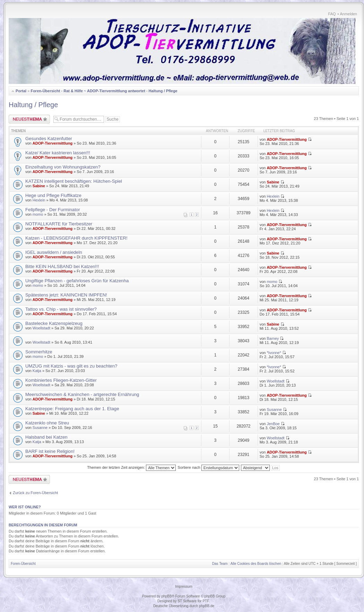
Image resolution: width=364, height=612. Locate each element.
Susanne (274, 410)
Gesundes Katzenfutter (49, 139)
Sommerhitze (39, 352)
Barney (273, 338)
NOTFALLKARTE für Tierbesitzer (59, 224)
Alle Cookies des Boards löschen (256, 564)
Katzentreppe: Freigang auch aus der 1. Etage (72, 409)
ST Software (187, 601)
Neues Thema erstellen (29, 119)
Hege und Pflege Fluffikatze (53, 195)
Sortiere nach (208, 467)
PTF (206, 601)
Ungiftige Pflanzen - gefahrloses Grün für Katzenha (77, 281)
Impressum (184, 587)
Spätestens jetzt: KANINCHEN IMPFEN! (66, 295)
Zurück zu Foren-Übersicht (35, 493)
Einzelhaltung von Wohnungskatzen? (63, 167)
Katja (37, 371)
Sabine (39, 186)
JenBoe (273, 424)
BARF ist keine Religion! (50, 451)
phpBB (166, 596)
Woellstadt (41, 328)
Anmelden (348, 14)
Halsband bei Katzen (46, 437)
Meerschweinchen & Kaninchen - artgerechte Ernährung (82, 394)
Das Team (220, 564)
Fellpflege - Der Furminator (53, 210)
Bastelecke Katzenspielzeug (54, 323)
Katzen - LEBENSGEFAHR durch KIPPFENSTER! (76, 238)
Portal (21, 91)
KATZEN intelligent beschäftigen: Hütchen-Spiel (74, 181)
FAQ (332, 14)
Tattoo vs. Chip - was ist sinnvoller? (61, 309)
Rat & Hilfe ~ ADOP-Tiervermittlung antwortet (104, 91)
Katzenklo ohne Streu (47, 423)
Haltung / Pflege (163, 91)
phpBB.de (207, 606)
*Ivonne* (274, 353)
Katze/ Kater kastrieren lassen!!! (58, 153)
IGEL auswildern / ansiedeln (54, 252)
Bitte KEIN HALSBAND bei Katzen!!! (62, 266)
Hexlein (39, 200)
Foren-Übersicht (45, 91)
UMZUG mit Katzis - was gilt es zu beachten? (71, 366)
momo (38, 214)
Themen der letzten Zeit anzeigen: (131, 467)
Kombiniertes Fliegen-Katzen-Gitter (61, 380)
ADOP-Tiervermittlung (53, 143)
